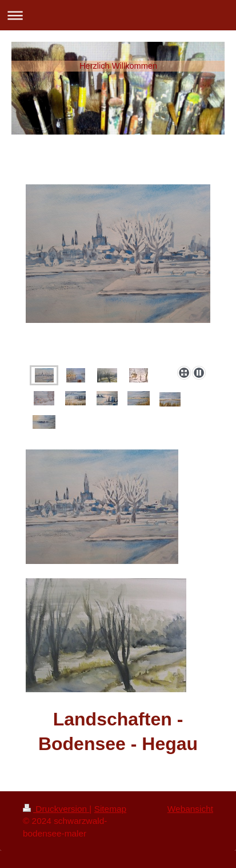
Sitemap (110, 809)
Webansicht (190, 809)
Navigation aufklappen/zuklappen (118, 15)
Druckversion (56, 809)
